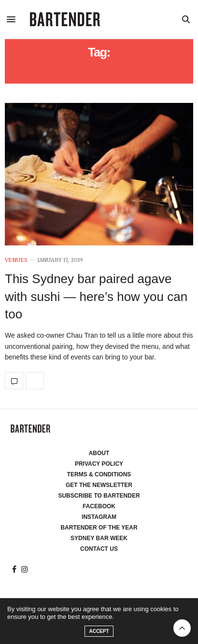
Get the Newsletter (99, 485)
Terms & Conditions (99, 474)
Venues (16, 260)
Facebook (99, 506)
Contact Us (99, 549)
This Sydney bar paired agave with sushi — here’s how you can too (96, 296)
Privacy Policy (99, 464)
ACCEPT (99, 631)
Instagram (99, 517)
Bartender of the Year (99, 528)
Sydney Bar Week (99, 538)
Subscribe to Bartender (99, 496)
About (99, 453)
